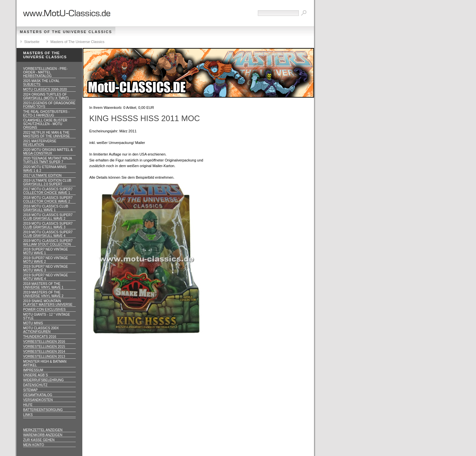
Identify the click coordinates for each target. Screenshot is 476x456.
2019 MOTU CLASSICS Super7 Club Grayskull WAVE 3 (48, 225)
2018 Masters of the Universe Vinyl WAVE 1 (43, 286)
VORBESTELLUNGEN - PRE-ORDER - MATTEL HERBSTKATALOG (45, 72)
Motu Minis (33, 323)
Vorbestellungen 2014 (44, 352)
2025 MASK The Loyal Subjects (41, 83)
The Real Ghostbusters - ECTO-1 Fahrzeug (46, 114)
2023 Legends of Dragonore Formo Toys (49, 105)
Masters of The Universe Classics (66, 32)
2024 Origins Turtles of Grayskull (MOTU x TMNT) (46, 96)
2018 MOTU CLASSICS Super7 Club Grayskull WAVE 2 (48, 217)
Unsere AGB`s (36, 375)
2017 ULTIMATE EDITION (42, 176)
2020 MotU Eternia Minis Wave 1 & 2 (45, 169)
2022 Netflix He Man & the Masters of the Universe (47, 134)
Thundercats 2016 (40, 337)
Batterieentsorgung (43, 410)
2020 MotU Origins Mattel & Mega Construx (48, 152)
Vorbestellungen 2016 (44, 342)
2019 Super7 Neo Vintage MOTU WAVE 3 (45, 268)
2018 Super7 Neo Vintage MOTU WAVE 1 (45, 251)
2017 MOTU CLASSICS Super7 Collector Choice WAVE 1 (48, 191)
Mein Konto (34, 445)
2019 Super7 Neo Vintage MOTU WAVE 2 (45, 260)
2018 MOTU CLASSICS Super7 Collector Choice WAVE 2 (48, 200)
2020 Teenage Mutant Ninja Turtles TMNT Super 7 (48, 160)
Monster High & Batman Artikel (45, 363)
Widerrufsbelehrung (43, 380)
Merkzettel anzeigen (43, 430)
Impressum (33, 370)
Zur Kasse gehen (39, 440)
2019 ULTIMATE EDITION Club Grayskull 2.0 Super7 (47, 182)
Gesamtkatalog (38, 395)
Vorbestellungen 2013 (44, 357)
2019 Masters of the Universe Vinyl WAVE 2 (43, 294)
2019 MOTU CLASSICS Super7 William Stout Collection (48, 243)
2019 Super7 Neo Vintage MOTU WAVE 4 (45, 277)
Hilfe (28, 405)
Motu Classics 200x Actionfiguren (41, 330)
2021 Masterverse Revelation (40, 143)
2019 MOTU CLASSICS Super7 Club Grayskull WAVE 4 (48, 234)
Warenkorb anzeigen (43, 435)
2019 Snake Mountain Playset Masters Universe (48, 303)
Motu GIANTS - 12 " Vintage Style (47, 316)
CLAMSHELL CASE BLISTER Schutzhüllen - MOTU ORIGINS (45, 124)
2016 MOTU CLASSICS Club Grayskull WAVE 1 (46, 208)
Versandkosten (38, 400)
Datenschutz (35, 385)
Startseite (32, 42)
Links (28, 415)
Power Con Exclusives (44, 310)
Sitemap (30, 390)
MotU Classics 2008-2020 (45, 90)
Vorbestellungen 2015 (44, 347)
